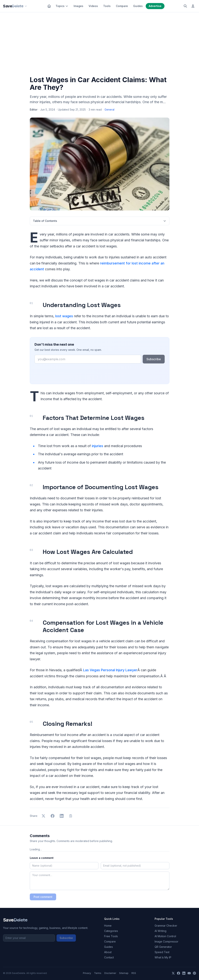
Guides (138, 6)
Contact (109, 957)
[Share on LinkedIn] (62, 816)
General (109, 110)
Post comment (43, 897)
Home (108, 926)
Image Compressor (166, 941)
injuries (98, 446)
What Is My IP (163, 957)
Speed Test (162, 952)
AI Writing (160, 931)
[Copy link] (71, 816)
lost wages (64, 316)
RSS (134, 973)
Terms (98, 973)
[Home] (49, 6)
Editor (34, 110)
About (108, 952)
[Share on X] (43, 816)
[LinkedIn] (184, 973)
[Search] (185, 6)
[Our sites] (26, 6)
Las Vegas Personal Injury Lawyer (110, 670)
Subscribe (154, 359)
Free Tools (111, 936)
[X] (173, 973)
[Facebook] (179, 973)
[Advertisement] (100, 45)
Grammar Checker (166, 926)
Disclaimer (110, 973)
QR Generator (163, 947)
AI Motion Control (165, 936)
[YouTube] (189, 973)
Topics (62, 6)
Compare (122, 6)
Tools (107, 6)
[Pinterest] (194, 973)
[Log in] (193, 6)
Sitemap (124, 973)
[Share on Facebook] (53, 816)
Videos (93, 6)
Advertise (155, 6)
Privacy (87, 973)
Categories (111, 931)
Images (78, 6)
